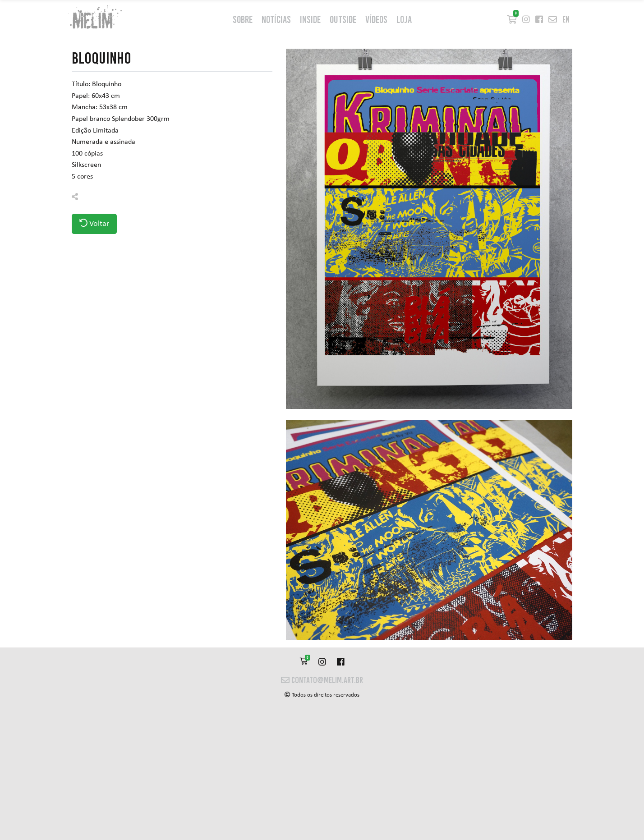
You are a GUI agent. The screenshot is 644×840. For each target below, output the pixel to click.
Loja (404, 20)
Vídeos (376, 20)
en (566, 20)
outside (343, 20)
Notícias (276, 20)
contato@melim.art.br (322, 680)
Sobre (243, 20)
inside (310, 20)
